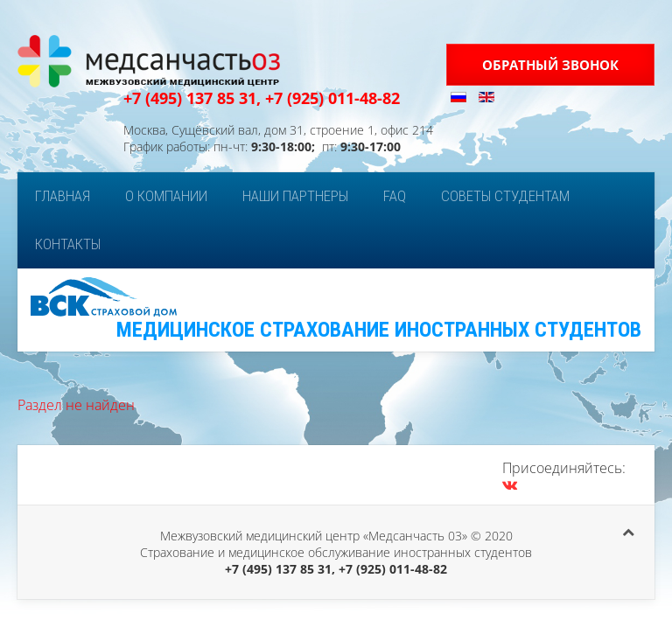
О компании (166, 196)
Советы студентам (505, 196)
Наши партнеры (295, 196)
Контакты (68, 244)
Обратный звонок (550, 65)
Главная (63, 196)
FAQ (395, 196)
